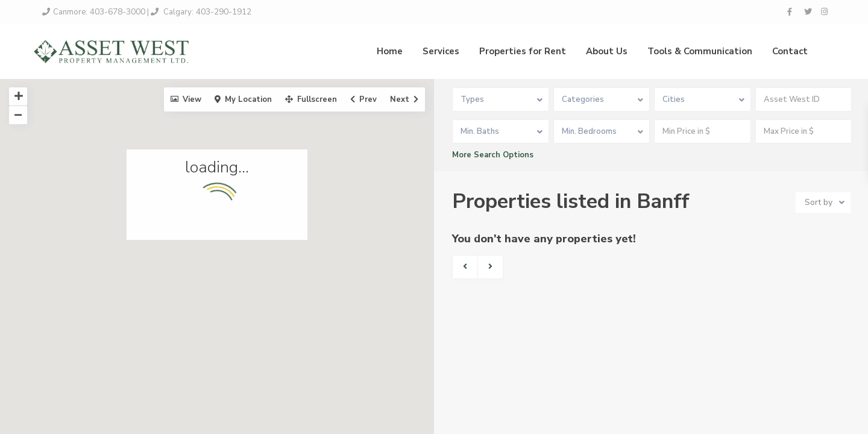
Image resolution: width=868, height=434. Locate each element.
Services (441, 51)
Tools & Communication (700, 51)
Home (390, 51)
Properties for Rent (523, 51)
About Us (607, 51)
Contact (790, 51)
